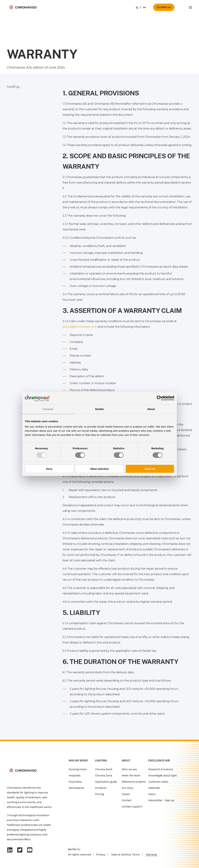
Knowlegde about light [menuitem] (163, 776)
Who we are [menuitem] (129, 769)
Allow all (150, 469)
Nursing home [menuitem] (78, 769)
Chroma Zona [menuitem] (104, 776)
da (74, 849)
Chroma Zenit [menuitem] (104, 769)
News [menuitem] (152, 794)
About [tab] (151, 409)
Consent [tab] (48, 409)
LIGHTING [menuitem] (101, 761)
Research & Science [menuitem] (161, 769)
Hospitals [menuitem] (75, 776)
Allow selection (99, 469)
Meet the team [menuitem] (131, 776)
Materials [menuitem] (154, 788)
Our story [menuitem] (128, 788)
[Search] (137, 7)
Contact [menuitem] (127, 800)
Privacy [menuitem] (101, 855)
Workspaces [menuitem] (76, 788)
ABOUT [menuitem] (126, 761)
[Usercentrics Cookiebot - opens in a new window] (159, 398)
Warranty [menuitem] (151, 855)
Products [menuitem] (101, 788)
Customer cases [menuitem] (158, 782)
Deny (49, 469)
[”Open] (190, 7)
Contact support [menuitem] (132, 807)
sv (79, 849)
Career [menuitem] (126, 794)
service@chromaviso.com (80, 327)
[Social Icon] (11, 850)
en (144, 7)
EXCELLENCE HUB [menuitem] (159, 761)
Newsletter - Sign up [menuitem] (161, 800)
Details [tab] (100, 409)
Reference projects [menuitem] (134, 782)
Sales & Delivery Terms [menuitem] (126, 855)
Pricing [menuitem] (100, 794)
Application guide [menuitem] (106, 782)
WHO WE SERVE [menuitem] (78, 761)
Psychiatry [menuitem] (75, 782)
